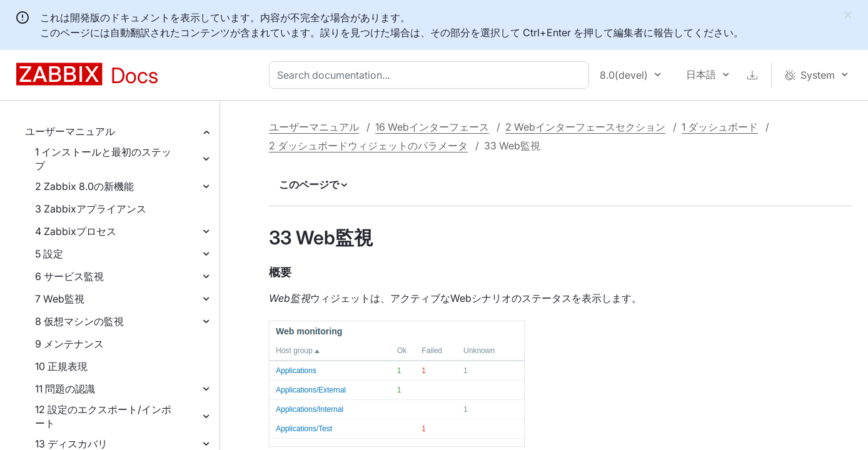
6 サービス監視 (69, 276)
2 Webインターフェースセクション (585, 127)
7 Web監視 (60, 299)
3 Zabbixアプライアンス (91, 209)
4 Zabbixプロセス (76, 231)
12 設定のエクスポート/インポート (103, 416)
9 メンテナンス (69, 344)
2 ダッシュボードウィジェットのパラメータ (368, 146)
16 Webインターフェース (432, 127)
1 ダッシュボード (720, 127)
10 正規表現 (61, 366)
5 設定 (49, 254)
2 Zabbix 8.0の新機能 (84, 186)
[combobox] (431, 75)
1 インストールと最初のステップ (103, 159)
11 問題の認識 (65, 389)
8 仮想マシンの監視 (79, 321)
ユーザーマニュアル (70, 131)
